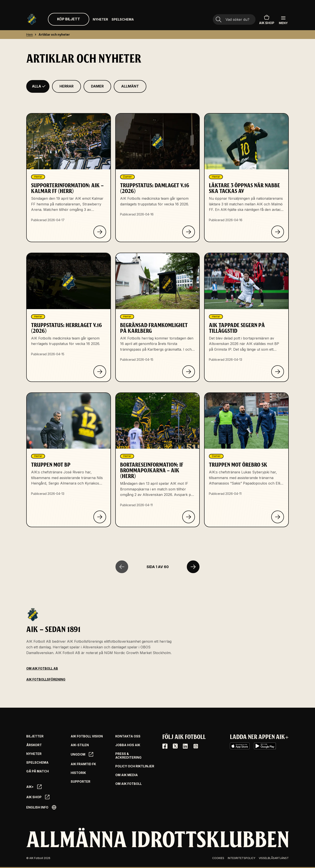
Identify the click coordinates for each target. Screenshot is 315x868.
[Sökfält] (234, 20)
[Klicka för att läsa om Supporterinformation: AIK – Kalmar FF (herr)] (100, 232)
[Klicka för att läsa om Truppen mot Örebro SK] (278, 517)
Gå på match (38, 771)
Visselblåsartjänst (274, 858)
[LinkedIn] (185, 746)
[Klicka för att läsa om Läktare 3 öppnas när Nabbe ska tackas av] (278, 232)
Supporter (80, 782)
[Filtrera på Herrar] (66, 86)
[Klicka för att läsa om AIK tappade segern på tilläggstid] (278, 372)
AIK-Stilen (80, 745)
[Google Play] (265, 746)
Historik (78, 773)
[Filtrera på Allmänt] (130, 86)
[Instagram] (196, 746)
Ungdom (82, 754)
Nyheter (100, 19)
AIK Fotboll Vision (87, 736)
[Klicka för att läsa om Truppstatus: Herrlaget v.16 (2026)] (100, 372)
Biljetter (35, 736)
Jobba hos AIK (128, 745)
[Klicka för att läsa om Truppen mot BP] (100, 517)
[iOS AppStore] (240, 746)
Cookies (218, 858)
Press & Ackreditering (128, 756)
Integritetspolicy (241, 858)
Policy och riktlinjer (135, 766)
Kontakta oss (128, 736)
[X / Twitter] (175, 746)
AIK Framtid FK (83, 764)
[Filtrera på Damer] (97, 86)
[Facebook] (165, 746)
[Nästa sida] (193, 567)
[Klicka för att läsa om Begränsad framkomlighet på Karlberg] (189, 372)
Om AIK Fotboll (129, 784)
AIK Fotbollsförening (46, 679)
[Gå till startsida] (32, 19)
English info (41, 807)
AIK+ (34, 787)
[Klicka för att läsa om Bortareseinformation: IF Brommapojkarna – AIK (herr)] (189, 517)
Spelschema (123, 19)
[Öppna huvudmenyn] (283, 20)
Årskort (34, 745)
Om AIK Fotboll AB (42, 668)
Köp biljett (69, 19)
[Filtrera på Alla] (38, 86)
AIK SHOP (267, 19)
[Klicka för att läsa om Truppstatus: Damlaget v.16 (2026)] (189, 232)
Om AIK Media (127, 775)
